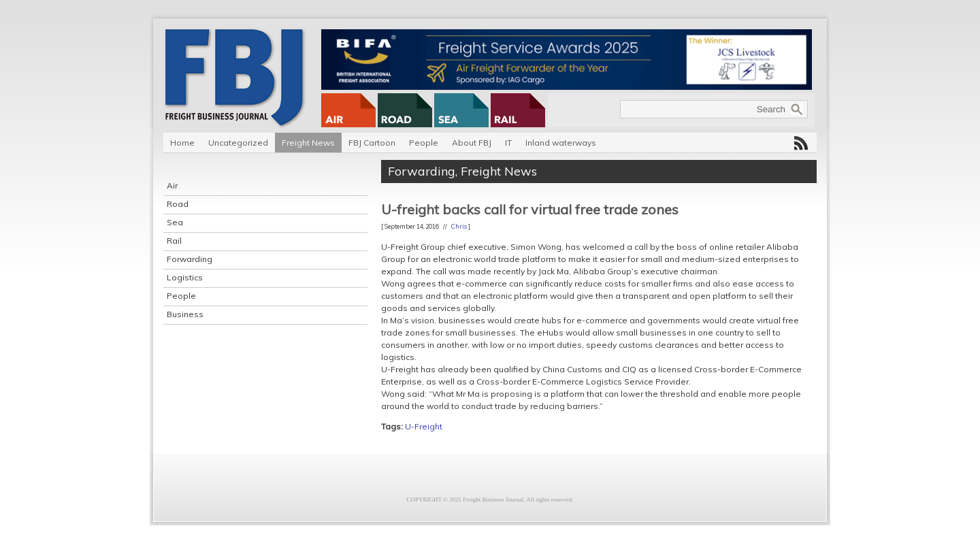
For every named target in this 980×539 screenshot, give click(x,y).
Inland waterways (561, 143)
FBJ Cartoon (372, 143)
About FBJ (472, 143)
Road (178, 204)
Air (172, 185)
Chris (459, 226)
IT (508, 143)
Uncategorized (238, 143)
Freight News (308, 143)
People (424, 143)
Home (182, 143)
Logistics (185, 277)
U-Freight (424, 426)
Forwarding (190, 259)
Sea (175, 222)
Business (185, 314)
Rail (174, 241)
